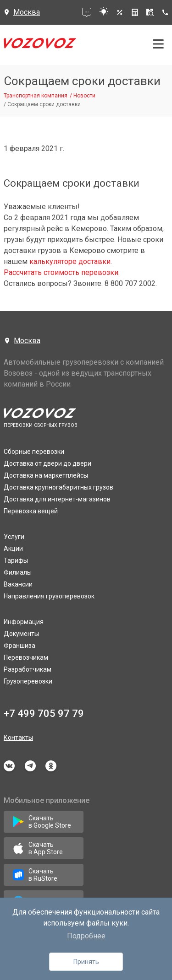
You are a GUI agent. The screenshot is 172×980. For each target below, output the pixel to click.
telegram (30, 766)
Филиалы (18, 572)
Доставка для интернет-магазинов (57, 499)
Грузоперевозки (28, 681)
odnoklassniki (51, 766)
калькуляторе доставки (70, 261)
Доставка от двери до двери (47, 463)
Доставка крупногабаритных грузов (58, 487)
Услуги (14, 537)
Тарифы (16, 560)
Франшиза (19, 646)
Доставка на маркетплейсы (46, 475)
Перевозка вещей (31, 511)
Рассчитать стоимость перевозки (61, 272)
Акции (13, 549)
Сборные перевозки (34, 452)
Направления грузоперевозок (49, 596)
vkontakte (9, 766)
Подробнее (86, 936)
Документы (21, 634)
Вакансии (18, 584)
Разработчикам (28, 669)
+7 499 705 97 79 (44, 713)
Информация (24, 622)
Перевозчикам (26, 657)
